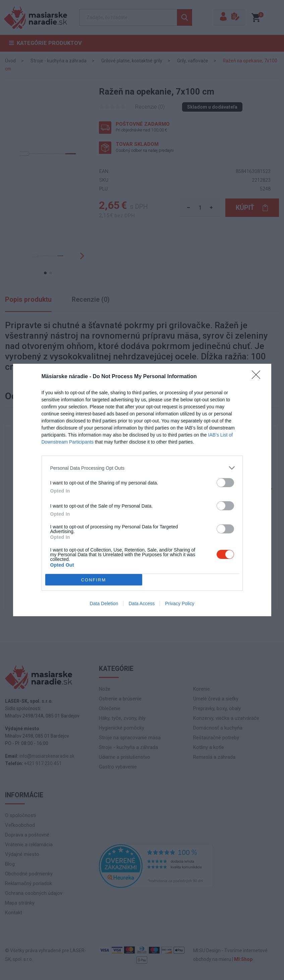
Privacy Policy (180, 603)
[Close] (258, 377)
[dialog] (142, 490)
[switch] (225, 483)
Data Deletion (104, 603)
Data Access (141, 603)
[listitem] (142, 468)
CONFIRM (94, 580)
